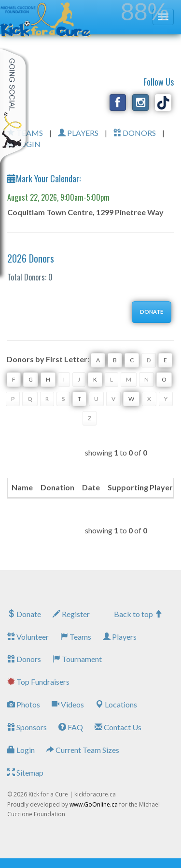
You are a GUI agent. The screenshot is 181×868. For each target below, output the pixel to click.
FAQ (71, 727)
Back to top (138, 614)
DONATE (152, 312)
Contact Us (118, 727)
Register (71, 614)
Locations (116, 704)
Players (120, 637)
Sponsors (27, 727)
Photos (24, 704)
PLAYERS (78, 133)
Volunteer (28, 637)
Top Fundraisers (38, 682)
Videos (68, 704)
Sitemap (25, 772)
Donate (24, 614)
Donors (24, 659)
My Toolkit (14, 106)
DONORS (135, 133)
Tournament (77, 659)
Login (21, 750)
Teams (76, 637)
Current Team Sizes (83, 750)
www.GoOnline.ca (94, 804)
